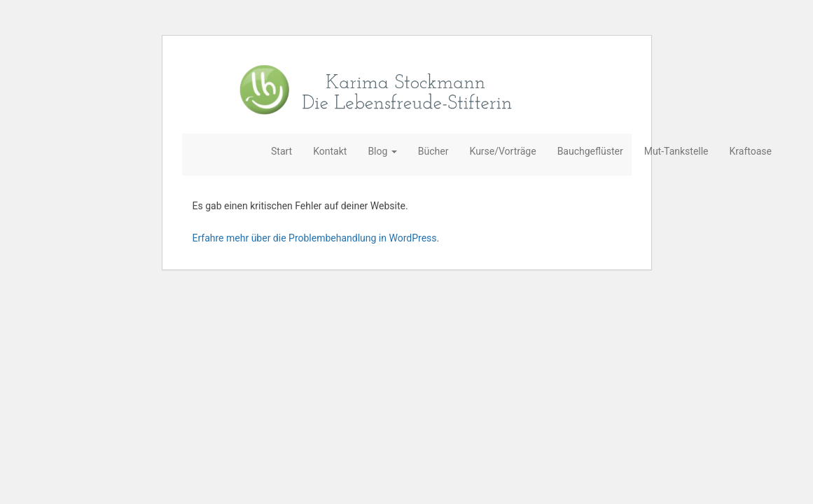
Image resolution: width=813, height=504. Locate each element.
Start (282, 151)
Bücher (433, 151)
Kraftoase (751, 151)
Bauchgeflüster (590, 151)
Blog (382, 151)
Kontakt (330, 151)
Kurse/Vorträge (503, 151)
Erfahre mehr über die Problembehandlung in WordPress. (316, 238)
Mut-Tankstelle (676, 151)
